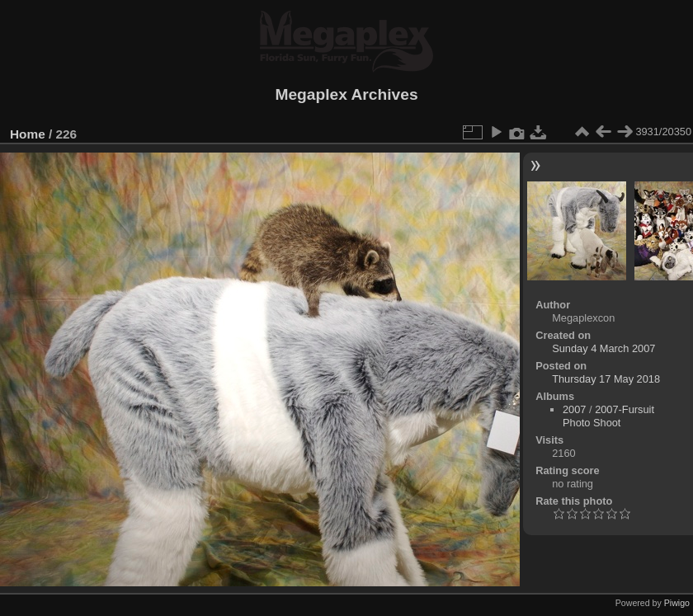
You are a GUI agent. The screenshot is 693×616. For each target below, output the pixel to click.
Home (28, 134)
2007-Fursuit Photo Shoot (608, 416)
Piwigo (677, 603)
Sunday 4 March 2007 (603, 348)
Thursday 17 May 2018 (606, 379)
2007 (574, 409)
